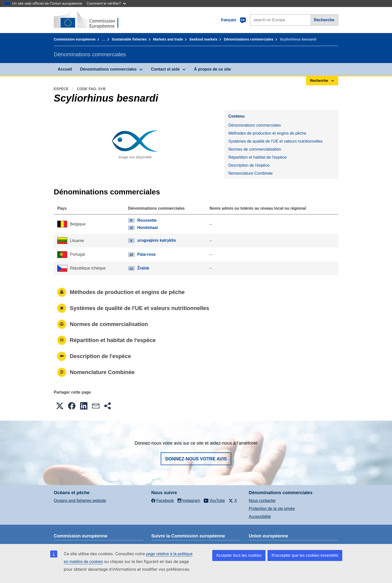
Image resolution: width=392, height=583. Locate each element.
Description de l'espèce (249, 165)
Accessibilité (260, 517)
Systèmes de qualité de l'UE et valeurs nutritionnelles (275, 141)
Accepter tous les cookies (239, 555)
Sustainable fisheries (129, 39)
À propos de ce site (212, 69)
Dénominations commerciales (248, 39)
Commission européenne (75, 39)
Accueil (65, 69)
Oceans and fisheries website (80, 501)
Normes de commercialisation (255, 149)
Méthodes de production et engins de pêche (267, 133)
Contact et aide (165, 69)
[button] (60, 406)
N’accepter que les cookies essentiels (305, 555)
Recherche (324, 20)
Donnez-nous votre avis (196, 459)
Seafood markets (203, 39)
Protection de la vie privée (272, 509)
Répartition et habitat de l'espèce (257, 157)
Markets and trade (168, 39)
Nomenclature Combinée (250, 173)
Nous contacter (262, 501)
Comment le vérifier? (106, 3)
